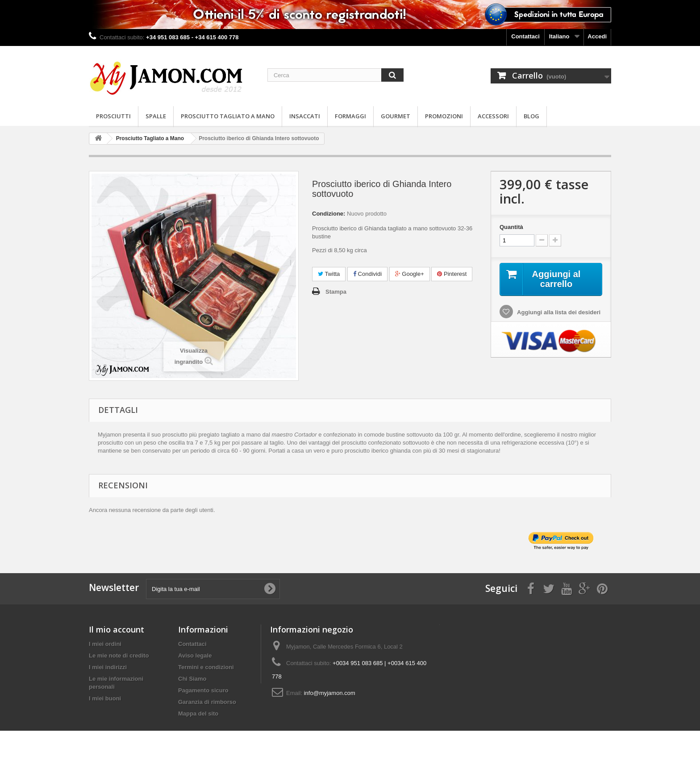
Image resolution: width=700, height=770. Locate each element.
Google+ (410, 274)
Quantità (511, 227)
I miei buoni (105, 698)
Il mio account (117, 629)
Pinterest (452, 274)
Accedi (597, 36)
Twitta (329, 274)
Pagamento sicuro (203, 690)
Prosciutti (113, 116)
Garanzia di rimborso (207, 702)
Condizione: (329, 214)
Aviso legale (195, 656)
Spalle (156, 116)
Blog (531, 116)
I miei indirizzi (108, 667)
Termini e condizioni (206, 667)
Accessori (493, 116)
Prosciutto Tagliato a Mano (228, 116)
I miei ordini (105, 644)
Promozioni (444, 116)
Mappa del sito (198, 714)
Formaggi (350, 116)
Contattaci (525, 36)
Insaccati (305, 116)
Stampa (336, 292)
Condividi (367, 274)
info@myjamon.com (330, 693)
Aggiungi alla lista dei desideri (558, 312)
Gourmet (396, 116)
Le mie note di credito (119, 656)
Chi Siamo (192, 679)
